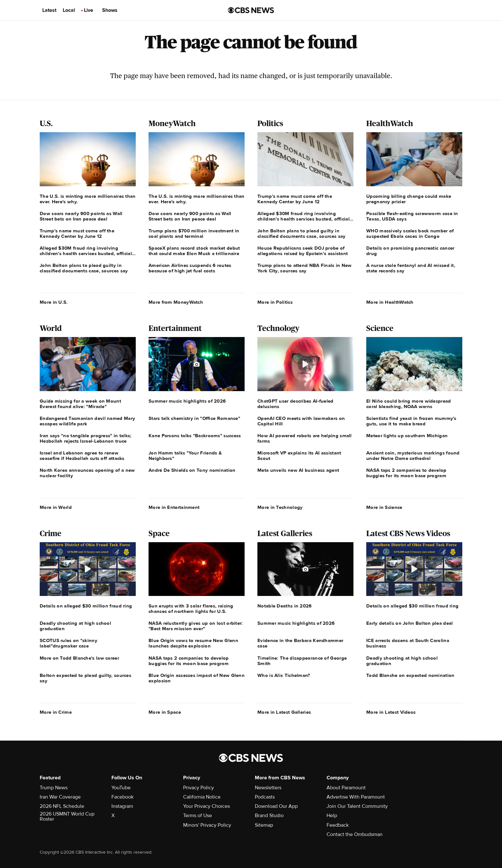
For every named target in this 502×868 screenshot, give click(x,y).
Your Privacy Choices (206, 806)
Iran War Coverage (60, 797)
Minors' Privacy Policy (207, 825)
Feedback (338, 825)
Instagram (122, 806)
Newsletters (268, 788)
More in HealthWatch (390, 302)
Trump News (54, 788)
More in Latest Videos (391, 712)
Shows (110, 10)
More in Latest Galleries (284, 712)
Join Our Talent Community (357, 806)
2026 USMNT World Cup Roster (67, 816)
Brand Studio (269, 816)
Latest (49, 10)
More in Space (165, 712)
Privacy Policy (198, 788)
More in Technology (280, 507)
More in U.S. (54, 302)
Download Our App (276, 806)
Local (69, 10)
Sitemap (264, 825)
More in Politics (275, 302)
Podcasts (265, 797)
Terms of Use (198, 816)
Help (332, 816)
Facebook (122, 797)
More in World (56, 507)
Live (89, 10)
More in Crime (56, 712)
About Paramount (346, 788)
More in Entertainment (174, 507)
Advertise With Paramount (356, 797)
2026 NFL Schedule (62, 806)
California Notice (202, 797)
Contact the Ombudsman (355, 834)
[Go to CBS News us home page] (251, 10)
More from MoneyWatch (176, 302)
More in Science (384, 507)
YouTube (121, 788)
